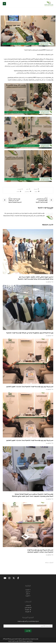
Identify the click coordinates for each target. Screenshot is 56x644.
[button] (4, 4)
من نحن (28, 591)
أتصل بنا (28, 596)
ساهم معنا (28, 610)
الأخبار (28, 593)
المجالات (28, 606)
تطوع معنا (28, 613)
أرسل (28, 632)
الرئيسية (28, 589)
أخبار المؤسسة (49, 283)
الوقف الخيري (28, 608)
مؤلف (50, 210)
